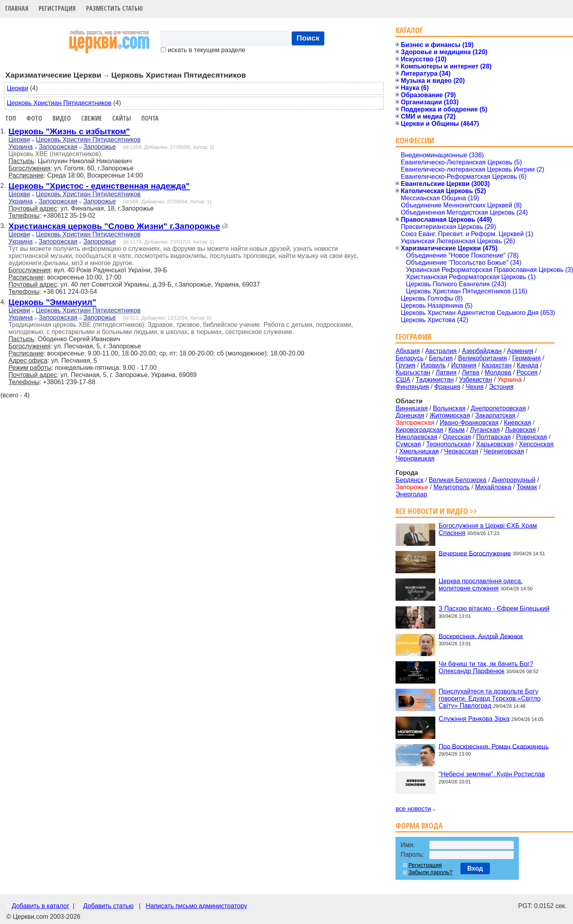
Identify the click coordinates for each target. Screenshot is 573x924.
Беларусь (409, 358)
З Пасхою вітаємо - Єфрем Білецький (494, 609)
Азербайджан (482, 351)
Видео (62, 118)
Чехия (475, 387)
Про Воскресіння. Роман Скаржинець (494, 746)
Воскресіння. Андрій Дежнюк (481, 636)
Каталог (409, 30)
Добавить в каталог (40, 906)
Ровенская (532, 437)
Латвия (446, 372)
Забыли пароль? (430, 872)
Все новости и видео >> (436, 511)
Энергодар (411, 494)
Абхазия (408, 351)
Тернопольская (448, 444)
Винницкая (411, 408)
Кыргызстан (413, 372)
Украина (20, 147)
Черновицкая (415, 458)
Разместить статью (114, 8)
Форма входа (419, 825)
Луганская (485, 430)
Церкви (18, 88)
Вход (475, 868)
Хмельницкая (419, 451)
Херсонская (536, 444)
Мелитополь (451, 487)
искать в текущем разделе (203, 50)
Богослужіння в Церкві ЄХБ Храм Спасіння (488, 529)
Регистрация (57, 8)
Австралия (441, 351)
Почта (150, 118)
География (413, 337)
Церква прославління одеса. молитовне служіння (480, 585)
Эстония (501, 387)
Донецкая (410, 415)
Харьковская (495, 444)
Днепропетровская (498, 408)
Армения (520, 351)
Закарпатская (495, 415)
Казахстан (497, 365)
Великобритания (482, 358)
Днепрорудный (514, 480)
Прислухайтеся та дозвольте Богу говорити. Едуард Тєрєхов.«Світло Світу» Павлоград (489, 698)
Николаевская (416, 437)
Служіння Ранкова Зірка (474, 719)
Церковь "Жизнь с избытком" (69, 131)
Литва (471, 372)
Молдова (498, 372)
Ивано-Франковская (469, 423)
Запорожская (58, 147)
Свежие (92, 118)
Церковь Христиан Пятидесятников (59, 103)
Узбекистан (476, 380)
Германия (526, 358)
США (403, 380)
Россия (527, 372)
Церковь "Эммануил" (52, 302)
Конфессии (415, 140)
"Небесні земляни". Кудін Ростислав (492, 774)
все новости (413, 809)
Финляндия (412, 387)
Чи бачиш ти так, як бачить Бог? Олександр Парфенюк (486, 667)
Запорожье (99, 147)
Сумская (408, 444)
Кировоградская (419, 430)
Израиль (433, 365)
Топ (11, 118)
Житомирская (450, 415)
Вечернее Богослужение (475, 553)
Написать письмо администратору (196, 906)
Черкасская (461, 451)
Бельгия (441, 358)
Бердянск (409, 480)
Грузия (405, 365)
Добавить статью (108, 906)
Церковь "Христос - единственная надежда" (99, 186)
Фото (34, 118)
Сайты (122, 118)
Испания (464, 365)
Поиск (308, 38)
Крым (457, 430)
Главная (17, 8)
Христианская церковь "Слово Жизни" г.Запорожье (114, 226)
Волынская (449, 408)
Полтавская (494, 437)
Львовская (520, 430)
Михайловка (493, 487)
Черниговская (504, 451)
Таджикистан (435, 380)
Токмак (527, 487)
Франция (447, 387)
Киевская (517, 423)
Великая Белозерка (457, 480)
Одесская (457, 437)
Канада (528, 365)
